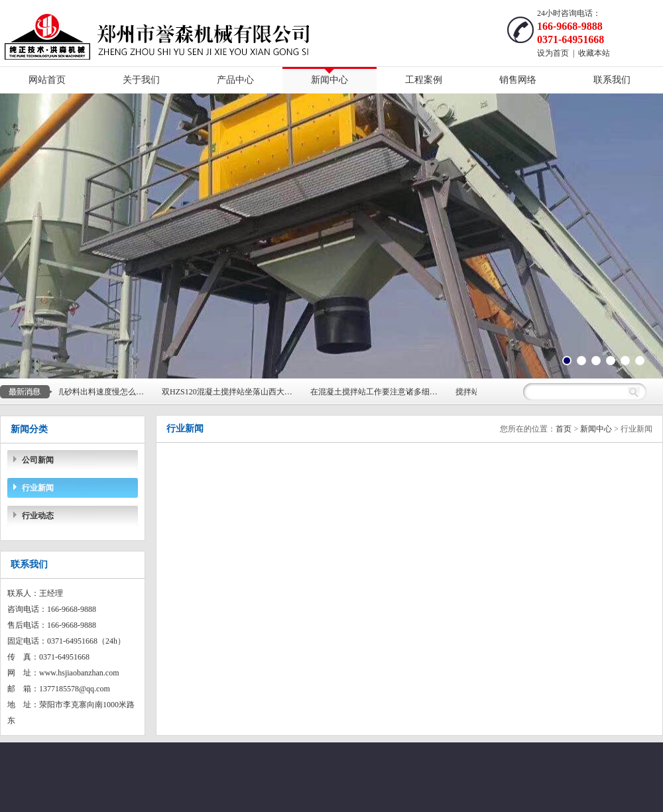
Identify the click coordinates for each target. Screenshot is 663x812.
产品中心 (235, 80)
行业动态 (38, 516)
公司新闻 (38, 460)
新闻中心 (330, 80)
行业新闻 (38, 488)
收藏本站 (594, 53)
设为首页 (553, 53)
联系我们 (612, 80)
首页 (564, 429)
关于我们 (141, 80)
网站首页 (47, 80)
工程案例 (424, 80)
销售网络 (518, 80)
